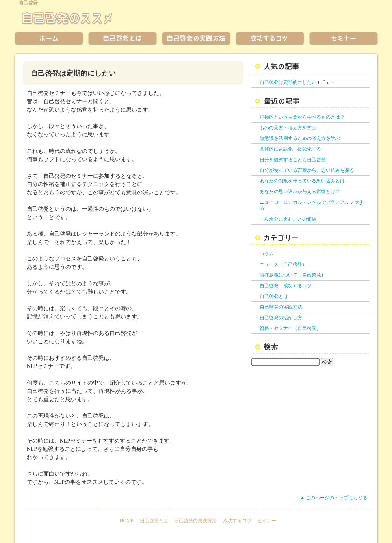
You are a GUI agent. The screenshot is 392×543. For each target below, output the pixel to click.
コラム (267, 254)
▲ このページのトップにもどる (334, 498)
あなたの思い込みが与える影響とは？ (300, 192)
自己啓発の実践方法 (281, 307)
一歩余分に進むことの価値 (288, 219)
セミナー (267, 521)
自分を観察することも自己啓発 (293, 160)
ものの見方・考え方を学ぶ (288, 128)
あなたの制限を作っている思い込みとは (302, 181)
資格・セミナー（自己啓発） (290, 328)
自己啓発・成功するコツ (286, 286)
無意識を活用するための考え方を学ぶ (300, 138)
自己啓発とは (274, 296)
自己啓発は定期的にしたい (288, 82)
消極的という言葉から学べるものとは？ (302, 117)
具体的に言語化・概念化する (290, 149)
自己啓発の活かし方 (281, 318)
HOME (127, 521)
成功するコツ (237, 521)
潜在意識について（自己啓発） (293, 275)
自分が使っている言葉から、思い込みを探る (307, 170)
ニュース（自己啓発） (283, 264)
